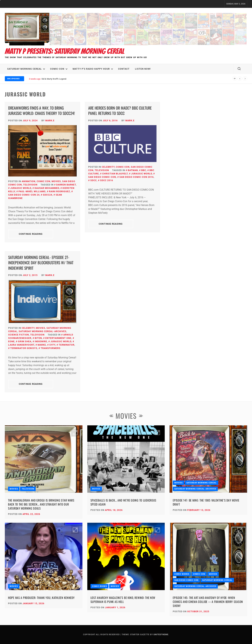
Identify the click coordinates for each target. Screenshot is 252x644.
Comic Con (43, 181)
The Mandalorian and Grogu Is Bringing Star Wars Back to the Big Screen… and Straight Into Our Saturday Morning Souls (41, 504)
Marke (42, 345)
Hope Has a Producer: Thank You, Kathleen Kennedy (41, 598)
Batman (133, 170)
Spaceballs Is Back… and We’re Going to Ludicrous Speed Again (124, 502)
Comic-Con (59, 69)
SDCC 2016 (107, 180)
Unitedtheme (161, 635)
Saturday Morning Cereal (26, 69)
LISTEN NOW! (143, 69)
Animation (29, 181)
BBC (144, 170)
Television (30, 185)
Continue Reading (31, 234)
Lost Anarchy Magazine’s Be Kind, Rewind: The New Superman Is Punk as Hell (123, 600)
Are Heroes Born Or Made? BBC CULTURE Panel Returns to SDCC (120, 111)
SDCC (94, 180)
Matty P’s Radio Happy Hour (93, 69)
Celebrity (108, 167)
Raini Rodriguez (60, 191)
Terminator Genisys (24, 348)
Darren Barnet (66, 185)
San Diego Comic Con (186, 580)
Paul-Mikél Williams (32, 191)
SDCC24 (48, 195)
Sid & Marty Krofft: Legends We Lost (58, 79)
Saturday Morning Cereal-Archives (43, 331)
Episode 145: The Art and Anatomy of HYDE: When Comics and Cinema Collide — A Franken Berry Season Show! (208, 602)
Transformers (51, 348)
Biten (38, 338)
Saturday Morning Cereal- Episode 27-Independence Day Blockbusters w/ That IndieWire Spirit (41, 263)
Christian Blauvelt (115, 174)
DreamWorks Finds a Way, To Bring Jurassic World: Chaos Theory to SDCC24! (42, 111)
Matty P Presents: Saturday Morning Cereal (65, 51)
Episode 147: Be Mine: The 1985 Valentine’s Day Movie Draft (206, 502)
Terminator (67, 345)
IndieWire (41, 341)
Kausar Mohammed (47, 188)
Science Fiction (19, 335)
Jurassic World (21, 188)
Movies (56, 181)
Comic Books (99, 586)
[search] (239, 69)
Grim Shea (25, 341)
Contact (124, 69)
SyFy (52, 345)
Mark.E (50, 120)
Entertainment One (58, 338)
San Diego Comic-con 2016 (137, 177)
